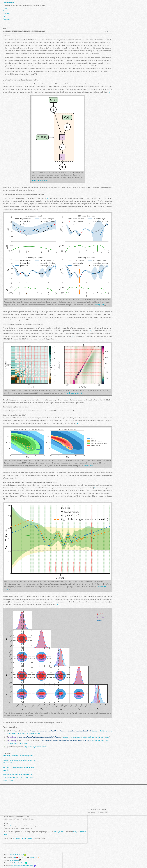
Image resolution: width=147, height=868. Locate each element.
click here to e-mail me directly (22, 839)
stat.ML (38, 734)
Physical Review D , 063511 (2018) (74, 737)
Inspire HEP (34, 857)
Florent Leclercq (9, 3)
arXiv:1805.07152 (94, 737)
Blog (5, 16)
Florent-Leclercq (19, 863)
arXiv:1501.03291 (28, 734)
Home (5, 8)
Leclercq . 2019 (38, 180)
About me (6, 19)
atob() (75, 832)
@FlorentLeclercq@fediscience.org (22, 866)
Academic (6, 14)
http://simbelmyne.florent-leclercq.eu (37, 747)
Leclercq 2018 (99, 305)
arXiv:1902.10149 (12, 743)
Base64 (9, 826)
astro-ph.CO (105, 737)
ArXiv (14, 857)
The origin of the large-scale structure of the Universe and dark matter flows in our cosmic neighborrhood (18, 777)
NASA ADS (23, 857)
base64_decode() (59, 832)
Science (6, 11)
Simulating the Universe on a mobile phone (18, 756)
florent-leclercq (14, 860)
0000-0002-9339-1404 (17, 855)
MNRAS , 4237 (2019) (101, 741)
